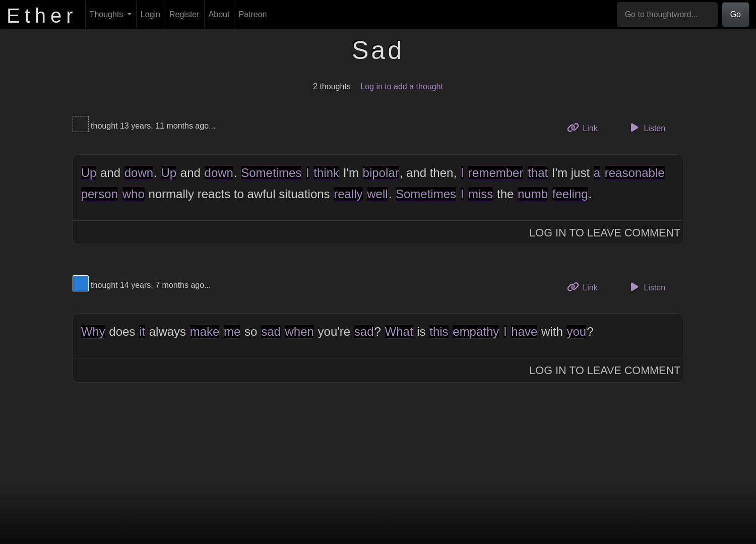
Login (150, 14)
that (538, 173)
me (232, 331)
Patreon (253, 14)
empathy (476, 331)
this (439, 331)
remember (496, 173)
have (524, 331)
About (219, 14)
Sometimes (271, 173)
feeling (570, 194)
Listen (646, 128)
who (134, 194)
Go (736, 14)
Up (89, 173)
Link (586, 127)
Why (93, 331)
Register (184, 14)
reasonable (635, 173)
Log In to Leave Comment (605, 233)
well (377, 194)
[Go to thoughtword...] (667, 15)
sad (271, 331)
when (300, 331)
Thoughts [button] (108, 14)
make (205, 331)
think (326, 173)
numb (533, 194)
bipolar (381, 173)
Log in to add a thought (402, 86)
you (576, 331)
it (142, 331)
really (348, 194)
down (139, 173)
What (399, 331)
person (100, 194)
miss (481, 194)
